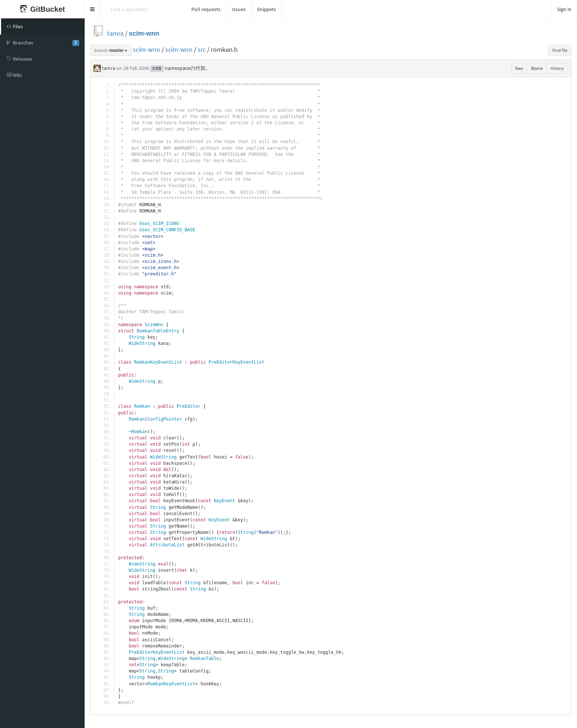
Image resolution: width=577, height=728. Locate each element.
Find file (560, 50)
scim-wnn (144, 33)
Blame (537, 68)
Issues (239, 9)
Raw (519, 68)
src (202, 49)
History (557, 68)
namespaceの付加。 (188, 68)
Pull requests (206, 9)
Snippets (266, 9)
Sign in (564, 9)
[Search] (143, 9)
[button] (93, 9)
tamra (115, 33)
